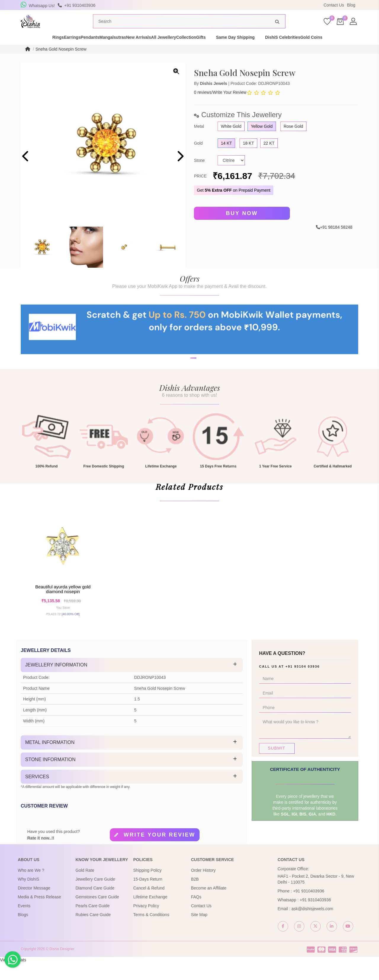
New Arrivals (146, 49)
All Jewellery (181, 49)
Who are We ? (31, 887)
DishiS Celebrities (321, 49)
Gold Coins (360, 49)
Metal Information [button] (50, 760)
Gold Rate (85, 887)
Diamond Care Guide (95, 905)
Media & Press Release (39, 914)
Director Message (34, 905)
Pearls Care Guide (93, 923)
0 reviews (203, 104)
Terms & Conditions (151, 932)
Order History (203, 887)
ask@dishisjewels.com (312, 926)
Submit (277, 766)
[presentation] (26, 168)
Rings (24, 49)
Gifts (239, 49)
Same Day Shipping (274, 49)
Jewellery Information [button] (56, 682)
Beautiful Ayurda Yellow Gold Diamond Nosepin (63, 604)
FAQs (196, 914)
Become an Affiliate (209, 905)
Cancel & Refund (149, 905)
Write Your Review (229, 104)
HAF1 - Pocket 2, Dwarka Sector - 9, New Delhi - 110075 (316, 896)
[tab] (132, 682)
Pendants (77, 49)
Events (24, 923)
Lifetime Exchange (150, 914)
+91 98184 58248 (336, 238)
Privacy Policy (146, 923)
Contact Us (334, 5)
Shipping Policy (147, 887)
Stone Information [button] (50, 777)
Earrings (48, 49)
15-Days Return (148, 896)
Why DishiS (28, 896)
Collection (214, 49)
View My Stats (13, 977)
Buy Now (242, 225)
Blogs (23, 932)
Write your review (160, 852)
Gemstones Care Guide (97, 914)
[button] (186, 388)
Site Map (199, 932)
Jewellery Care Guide (95, 896)
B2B (195, 896)
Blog (351, 5)
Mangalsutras (110, 49)
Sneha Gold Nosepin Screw (61, 60)
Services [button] (37, 794)
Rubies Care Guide (93, 932)
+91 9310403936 (309, 908)
